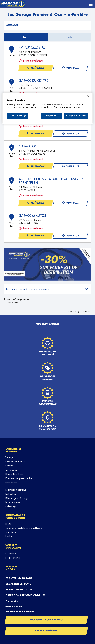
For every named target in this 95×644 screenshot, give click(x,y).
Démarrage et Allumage (17, 498)
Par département (13, 558)
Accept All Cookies (76, 116)
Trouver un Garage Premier (17, 299)
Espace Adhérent (46, 631)
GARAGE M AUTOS (32, 216)
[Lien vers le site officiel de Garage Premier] (13, 4)
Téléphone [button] (35, 68)
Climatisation (11, 470)
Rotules (9, 536)
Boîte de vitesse (13, 502)
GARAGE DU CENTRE (33, 81)
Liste (26, 37)
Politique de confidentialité (20, 612)
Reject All (51, 116)
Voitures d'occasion (13, 547)
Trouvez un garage (19, 578)
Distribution (11, 494)
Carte (69, 37)
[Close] (88, 96)
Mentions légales (15, 606)
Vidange (9, 457)
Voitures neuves (11, 568)
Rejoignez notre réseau (46, 620)
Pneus (8, 524)
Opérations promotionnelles (25, 595)
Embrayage (11, 507)
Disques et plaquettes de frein (19, 478)
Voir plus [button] (70, 68)
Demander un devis (18, 584)
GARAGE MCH (29, 146)
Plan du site (12, 601)
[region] (47, 108)
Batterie (9, 466)
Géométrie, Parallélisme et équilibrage (24, 528)
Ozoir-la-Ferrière (14, 303)
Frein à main (11, 482)
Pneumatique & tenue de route (16, 517)
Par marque (11, 554)
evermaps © (86, 311)
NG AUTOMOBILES (32, 48)
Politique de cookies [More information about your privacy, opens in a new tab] (69, 107)
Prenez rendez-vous (19, 590)
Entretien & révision (13, 450)
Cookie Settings (18, 116)
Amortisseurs (11, 532)
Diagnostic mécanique (16, 490)
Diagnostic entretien (15, 474)
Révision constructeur (15, 461)
